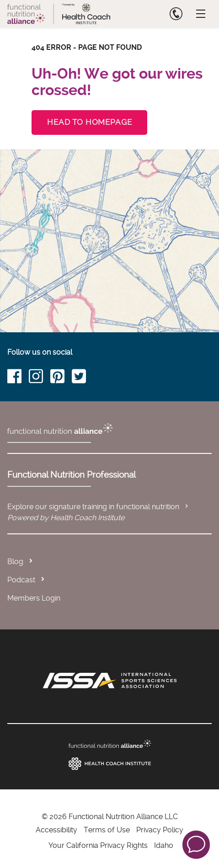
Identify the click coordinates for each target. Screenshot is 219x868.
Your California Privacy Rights (98, 845)
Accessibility (56, 830)
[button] (196, 844)
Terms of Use (107, 830)
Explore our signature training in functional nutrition (99, 507)
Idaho (164, 845)
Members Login (34, 598)
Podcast (21, 580)
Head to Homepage (89, 122)
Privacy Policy (160, 830)
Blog (15, 562)
